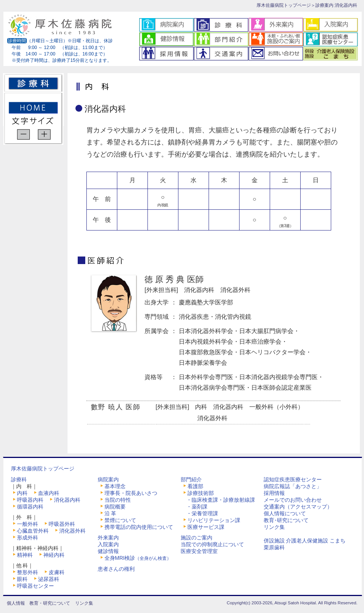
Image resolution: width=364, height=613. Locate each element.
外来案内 (108, 538)
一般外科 (28, 524)
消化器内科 (67, 500)
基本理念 (115, 486)
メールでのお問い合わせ (293, 500)
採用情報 (274, 493)
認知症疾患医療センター (293, 479)
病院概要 (115, 507)
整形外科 (28, 572)
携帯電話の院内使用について (139, 527)
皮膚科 (57, 572)
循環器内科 (30, 507)
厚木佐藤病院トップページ (284, 5)
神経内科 (54, 555)
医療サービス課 (206, 527)
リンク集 (274, 527)
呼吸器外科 (62, 524)
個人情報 (16, 603)
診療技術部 (201, 493)
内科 (22, 493)
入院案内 (108, 544)
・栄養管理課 (202, 513)
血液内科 (49, 493)
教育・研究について (50, 603)
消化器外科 (72, 531)
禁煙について (120, 520)
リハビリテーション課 (214, 520)
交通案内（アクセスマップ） (298, 507)
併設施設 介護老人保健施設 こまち (305, 541)
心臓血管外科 (33, 531)
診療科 (19, 479)
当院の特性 (118, 500)
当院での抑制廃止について (212, 544)
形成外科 (28, 538)
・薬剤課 (197, 507)
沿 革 (111, 513)
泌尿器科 (49, 579)
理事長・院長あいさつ (131, 493)
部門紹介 (191, 479)
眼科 (22, 579)
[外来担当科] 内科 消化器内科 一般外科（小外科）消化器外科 (251, 413)
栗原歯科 (274, 547)
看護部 (195, 486)
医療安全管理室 (199, 551)
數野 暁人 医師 (116, 407)
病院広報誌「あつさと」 (293, 486)
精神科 (25, 555)
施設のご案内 (197, 538)
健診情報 (108, 551)
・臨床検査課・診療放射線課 (221, 500)
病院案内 (108, 479)
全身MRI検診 (138, 558)
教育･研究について (286, 520)
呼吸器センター (35, 586)
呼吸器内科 (30, 500)
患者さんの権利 (116, 569)
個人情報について (285, 513)
